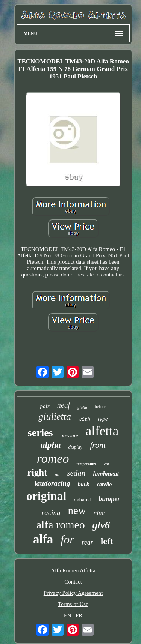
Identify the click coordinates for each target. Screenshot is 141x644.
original (46, 496)
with (84, 420)
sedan (76, 473)
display (76, 447)
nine (99, 513)
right (37, 472)
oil (57, 475)
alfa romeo (61, 525)
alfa (43, 539)
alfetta (102, 431)
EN (68, 615)
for (67, 540)
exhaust (82, 500)
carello (105, 484)
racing (51, 513)
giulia (82, 407)
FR (79, 615)
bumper (109, 499)
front (98, 445)
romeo (53, 459)
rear (87, 542)
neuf (64, 405)
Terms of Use (73, 604)
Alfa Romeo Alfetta (73, 570)
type (103, 419)
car (107, 464)
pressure (69, 436)
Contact (73, 582)
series (40, 433)
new (77, 510)
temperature (86, 464)
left (107, 541)
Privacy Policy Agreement (73, 593)
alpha (51, 445)
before (101, 407)
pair (45, 406)
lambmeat (106, 474)
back (84, 484)
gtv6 (101, 525)
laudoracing (52, 483)
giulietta (55, 417)
